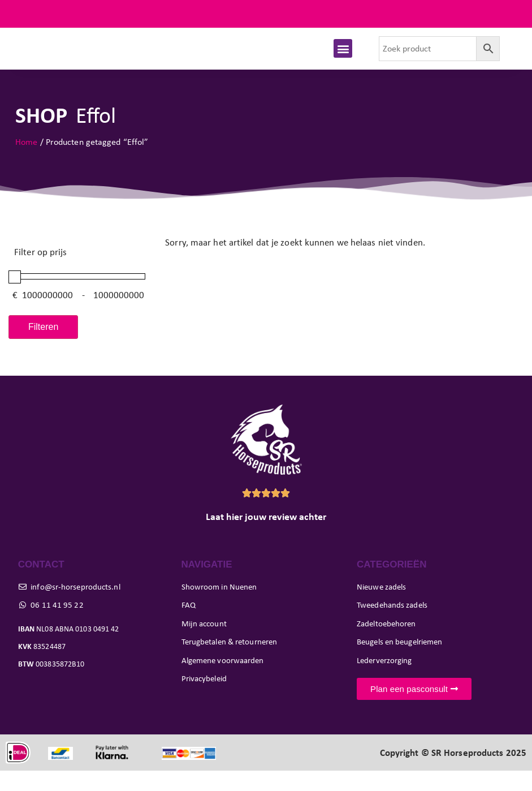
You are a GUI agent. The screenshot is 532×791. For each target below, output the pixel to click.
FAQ (509, 14)
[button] (343, 59)
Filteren (43, 347)
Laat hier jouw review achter (266, 537)
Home (26, 162)
